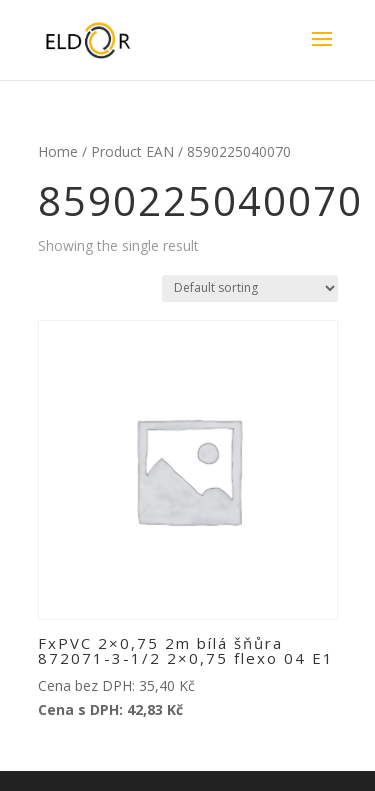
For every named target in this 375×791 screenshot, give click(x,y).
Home (58, 151)
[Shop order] (250, 288)
